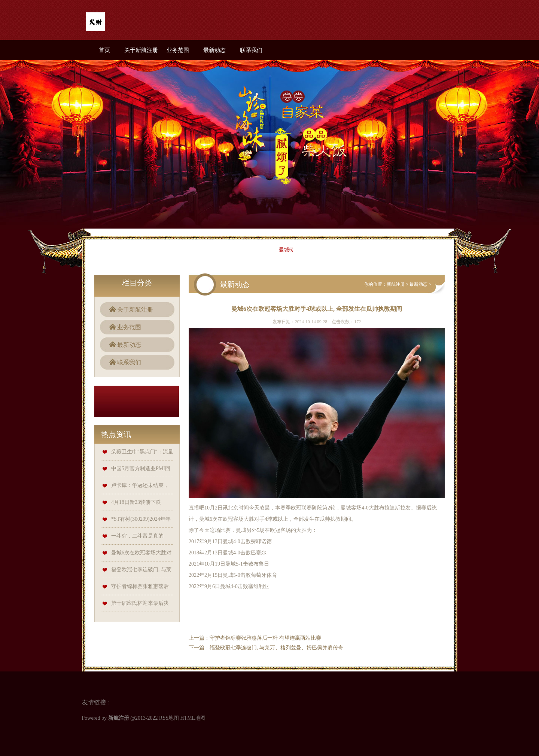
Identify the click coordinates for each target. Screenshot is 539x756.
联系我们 (251, 50)
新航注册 (396, 284)
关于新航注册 (141, 50)
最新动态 (214, 50)
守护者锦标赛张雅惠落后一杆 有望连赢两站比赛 (265, 638)
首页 (104, 50)
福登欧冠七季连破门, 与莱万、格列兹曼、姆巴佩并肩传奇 (276, 648)
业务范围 (178, 50)
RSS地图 (169, 718)
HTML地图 (193, 718)
